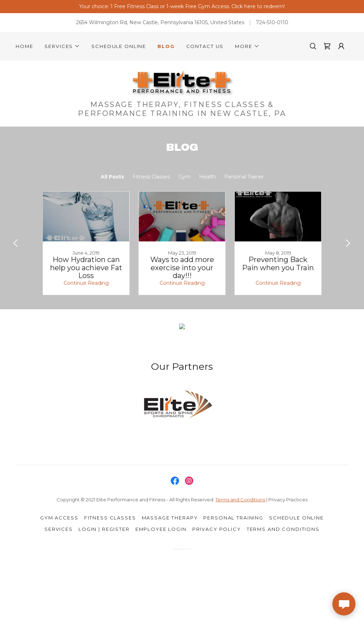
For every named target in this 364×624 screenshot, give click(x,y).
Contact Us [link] (205, 46)
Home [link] (24, 46)
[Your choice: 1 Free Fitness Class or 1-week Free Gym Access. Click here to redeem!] (182, 7)
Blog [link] (166, 46)
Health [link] (207, 177)
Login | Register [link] (104, 529)
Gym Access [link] (59, 518)
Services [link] (59, 529)
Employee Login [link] (161, 529)
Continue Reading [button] (86, 283)
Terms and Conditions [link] (283, 529)
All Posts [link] (112, 177)
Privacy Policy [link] (217, 529)
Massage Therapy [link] (170, 518)
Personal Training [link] (233, 518)
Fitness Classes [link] (151, 177)
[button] (62, 46)
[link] (327, 46)
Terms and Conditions (240, 500)
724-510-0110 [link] (272, 22)
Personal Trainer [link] (244, 177)
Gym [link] (184, 177)
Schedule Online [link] (119, 46)
